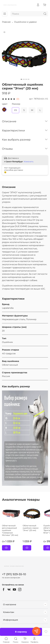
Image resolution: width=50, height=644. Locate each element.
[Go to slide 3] (25, 79)
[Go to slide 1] (21, 79)
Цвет (5, 104)
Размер (16, 104)
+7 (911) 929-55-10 (14, 574)
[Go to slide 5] (29, 79)
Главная (6, 22)
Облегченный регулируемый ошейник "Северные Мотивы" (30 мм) (10, 530)
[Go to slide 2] (23, 79)
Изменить (29, 162)
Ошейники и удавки (25, 22)
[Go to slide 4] (27, 79)
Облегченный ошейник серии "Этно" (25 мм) (31, 528)
